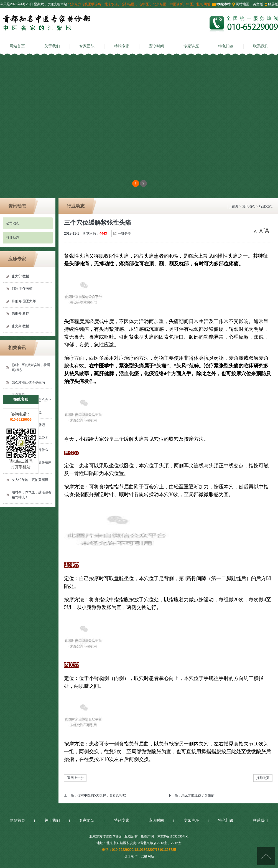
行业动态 (266, 206)
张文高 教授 (20, 326)
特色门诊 (226, 46)
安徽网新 (147, 856)
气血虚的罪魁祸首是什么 (30, 450)
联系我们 (261, 46)
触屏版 (273, 4)
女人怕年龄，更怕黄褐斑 (30, 480)
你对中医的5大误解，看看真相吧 (102, 795)
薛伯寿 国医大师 (24, 301)
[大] (270, 230)
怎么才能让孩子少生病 (198, 795)
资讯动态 (249, 206)
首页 (235, 206)
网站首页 (17, 46)
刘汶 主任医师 (22, 289)
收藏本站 (224, 4)
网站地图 (243, 4)
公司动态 (13, 223)
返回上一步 (75, 778)
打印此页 (263, 778)
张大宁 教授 (20, 276)
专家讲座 (191, 46)
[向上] (266, 856)
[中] (264, 230)
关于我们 (52, 46)
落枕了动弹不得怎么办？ (30, 437)
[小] (259, 230)
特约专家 (122, 46)
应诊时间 (156, 46)
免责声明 (147, 836)
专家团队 (87, 46)
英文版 (258, 4)
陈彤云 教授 (20, 314)
